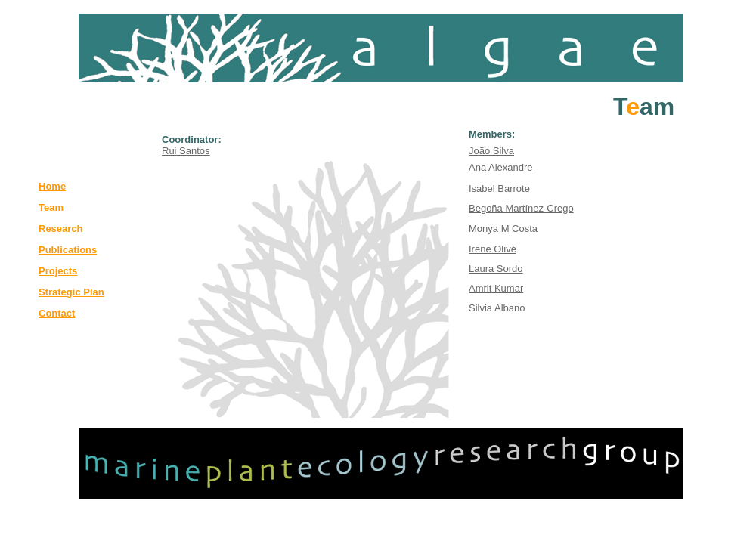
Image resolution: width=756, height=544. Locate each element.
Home (52, 186)
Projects (58, 271)
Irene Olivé (493, 249)
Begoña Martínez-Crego (521, 208)
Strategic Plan (71, 292)
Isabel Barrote (499, 189)
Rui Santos (186, 151)
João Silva (491, 151)
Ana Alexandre (501, 167)
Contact (57, 313)
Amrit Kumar (496, 288)
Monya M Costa (503, 229)
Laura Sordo (496, 269)
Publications (68, 250)
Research (61, 229)
